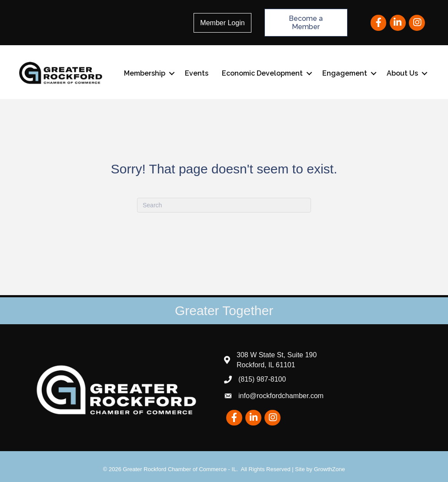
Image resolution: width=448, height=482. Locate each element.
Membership (145, 73)
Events (197, 73)
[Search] (224, 205)
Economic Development (262, 73)
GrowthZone (330, 469)
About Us (402, 73)
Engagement (345, 73)
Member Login (222, 23)
